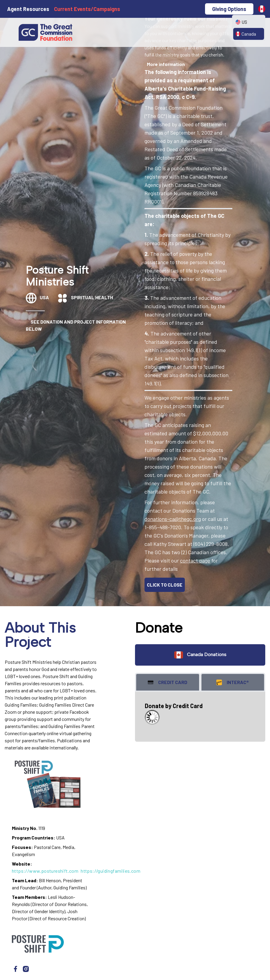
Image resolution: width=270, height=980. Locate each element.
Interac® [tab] (233, 682)
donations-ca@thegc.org (173, 519)
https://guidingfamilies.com (111, 871)
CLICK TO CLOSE (165, 585)
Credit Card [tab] (167, 682)
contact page (195, 560)
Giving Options (229, 9)
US (241, 22)
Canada (246, 34)
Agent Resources (28, 9)
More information (166, 64)
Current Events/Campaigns (87, 9)
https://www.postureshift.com (45, 871)
